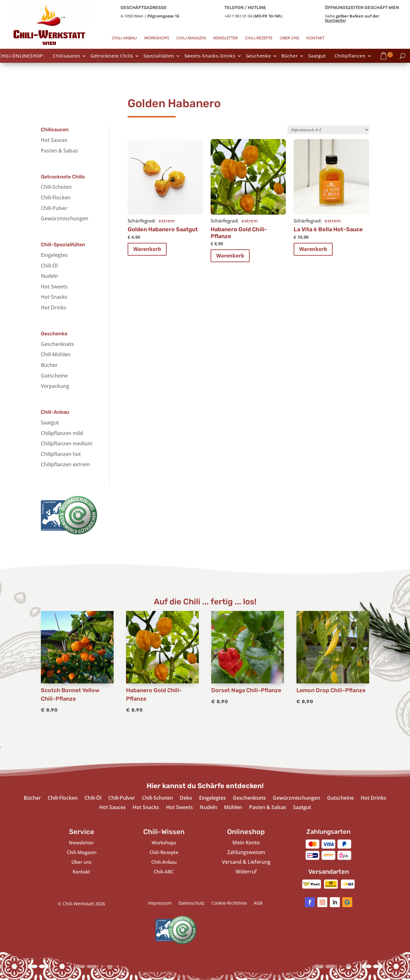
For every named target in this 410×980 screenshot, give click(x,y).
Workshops (157, 38)
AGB (258, 903)
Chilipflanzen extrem (65, 464)
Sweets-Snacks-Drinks (210, 56)
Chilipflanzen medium (67, 443)
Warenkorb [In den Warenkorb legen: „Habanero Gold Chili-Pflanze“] (230, 256)
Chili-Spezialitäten (63, 245)
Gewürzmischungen (65, 218)
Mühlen (233, 808)
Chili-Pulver (54, 208)
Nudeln (49, 276)
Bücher (290, 56)
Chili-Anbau (124, 38)
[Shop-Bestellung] (328, 130)
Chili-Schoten (56, 187)
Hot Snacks (54, 297)
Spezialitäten (159, 56)
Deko (186, 798)
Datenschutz (192, 903)
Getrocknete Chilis (112, 56)
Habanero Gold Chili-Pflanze (239, 233)
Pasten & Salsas (59, 151)
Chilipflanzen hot (61, 454)
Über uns (289, 38)
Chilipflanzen (350, 56)
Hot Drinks (54, 307)
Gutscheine (54, 376)
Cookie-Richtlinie (229, 903)
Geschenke (259, 56)
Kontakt (315, 38)
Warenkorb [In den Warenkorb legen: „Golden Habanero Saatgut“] (147, 249)
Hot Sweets (54, 287)
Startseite (335, 20)
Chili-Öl (49, 266)
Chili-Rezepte (259, 38)
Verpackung (55, 386)
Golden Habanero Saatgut (163, 229)
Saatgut (317, 56)
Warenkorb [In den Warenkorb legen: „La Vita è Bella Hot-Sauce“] (313, 249)
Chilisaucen (67, 56)
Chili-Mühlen (56, 354)
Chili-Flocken (56, 197)
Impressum (160, 903)
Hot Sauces (54, 140)
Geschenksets (57, 344)
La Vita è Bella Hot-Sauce (328, 229)
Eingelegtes (54, 255)
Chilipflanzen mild (62, 433)
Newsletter (225, 38)
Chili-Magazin (191, 38)
